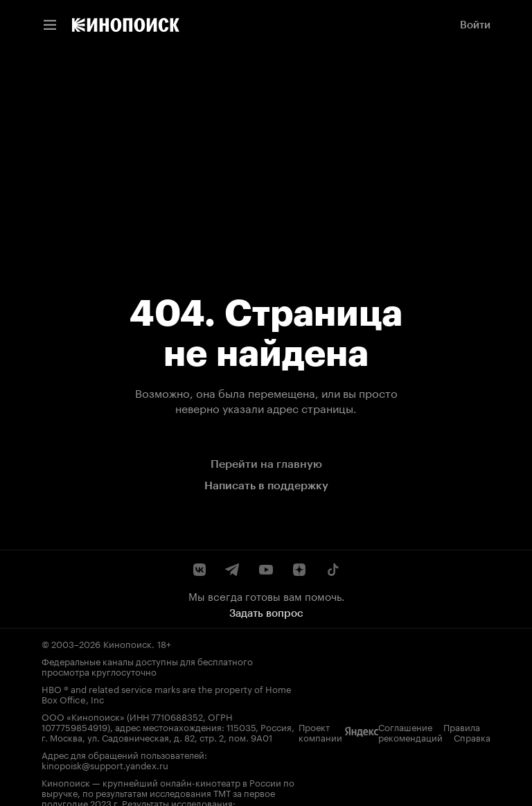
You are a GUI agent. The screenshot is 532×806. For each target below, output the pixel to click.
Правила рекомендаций (158, 789)
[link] (126, 25)
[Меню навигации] (50, 25)
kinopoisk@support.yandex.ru (273, 733)
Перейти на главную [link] (266, 464)
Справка (239, 789)
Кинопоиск (127, 643)
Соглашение (69, 789)
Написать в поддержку (266, 485)
